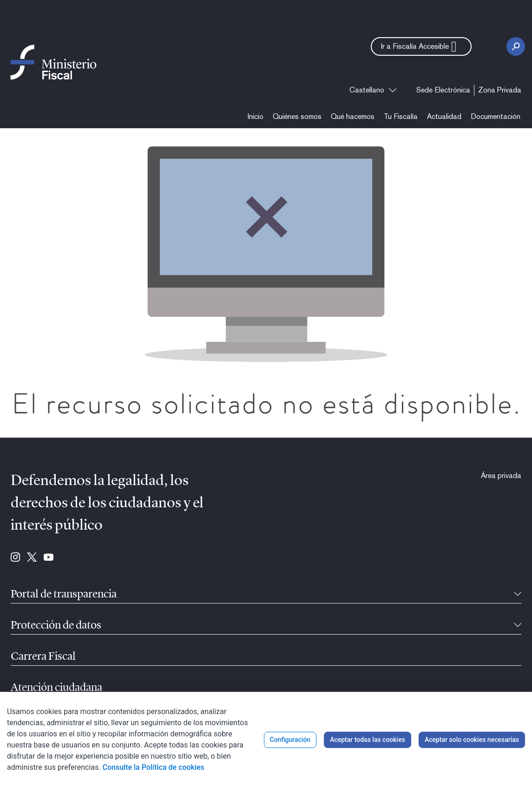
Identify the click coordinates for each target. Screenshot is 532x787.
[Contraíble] (518, 595)
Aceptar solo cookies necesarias (472, 740)
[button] (421, 46)
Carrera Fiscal (43, 657)
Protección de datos (56, 626)
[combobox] (373, 90)
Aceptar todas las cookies (368, 740)
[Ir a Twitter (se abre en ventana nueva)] (32, 558)
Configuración (290, 740)
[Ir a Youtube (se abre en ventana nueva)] (49, 558)
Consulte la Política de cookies (154, 767)
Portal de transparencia (64, 595)
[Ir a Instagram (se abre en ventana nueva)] (15, 558)
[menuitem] (443, 90)
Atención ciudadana (56, 688)
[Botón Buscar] (516, 46)
